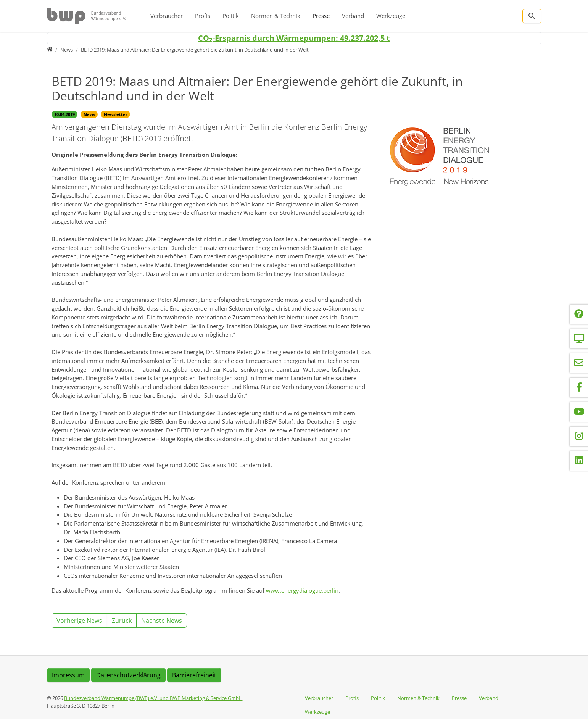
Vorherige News (79, 621)
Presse (321, 16)
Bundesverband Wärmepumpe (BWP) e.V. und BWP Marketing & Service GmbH (153, 698)
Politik (231, 16)
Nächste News (162, 621)
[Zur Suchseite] (532, 16)
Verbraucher (167, 16)
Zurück (122, 621)
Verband (353, 16)
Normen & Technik (276, 16)
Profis (203, 16)
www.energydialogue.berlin (302, 590)
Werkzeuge (391, 16)
